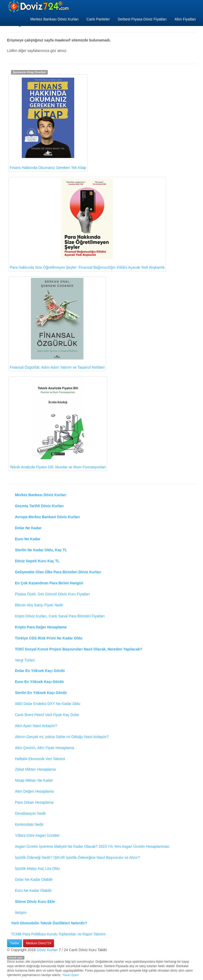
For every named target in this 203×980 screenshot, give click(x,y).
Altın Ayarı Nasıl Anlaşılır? (36, 726)
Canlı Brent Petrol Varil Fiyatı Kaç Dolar (47, 715)
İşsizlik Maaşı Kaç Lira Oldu (38, 868)
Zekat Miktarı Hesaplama (35, 769)
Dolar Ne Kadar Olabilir (34, 880)
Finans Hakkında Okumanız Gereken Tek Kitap (48, 123)
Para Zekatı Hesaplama (34, 802)
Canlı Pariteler (98, 19)
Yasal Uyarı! (71, 975)
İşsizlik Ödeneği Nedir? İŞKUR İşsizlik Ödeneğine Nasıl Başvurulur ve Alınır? (77, 857)
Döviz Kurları (47, 950)
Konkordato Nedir (29, 824)
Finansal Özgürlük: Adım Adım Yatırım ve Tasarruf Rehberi (57, 324)
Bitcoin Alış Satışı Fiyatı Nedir (39, 605)
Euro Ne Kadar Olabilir (33, 891)
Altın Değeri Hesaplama (34, 791)
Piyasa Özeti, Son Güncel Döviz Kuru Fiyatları (52, 594)
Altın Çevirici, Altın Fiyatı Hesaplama (45, 748)
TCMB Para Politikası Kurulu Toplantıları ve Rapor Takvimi (58, 934)
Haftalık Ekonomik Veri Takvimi (40, 759)
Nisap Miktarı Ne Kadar (34, 780)
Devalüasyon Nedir (30, 813)
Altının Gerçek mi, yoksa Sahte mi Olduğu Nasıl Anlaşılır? (62, 737)
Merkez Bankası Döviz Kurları (54, 19)
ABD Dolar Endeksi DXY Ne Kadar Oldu (48, 704)
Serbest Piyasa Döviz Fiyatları (142, 19)
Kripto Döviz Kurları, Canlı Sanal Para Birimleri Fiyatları (60, 616)
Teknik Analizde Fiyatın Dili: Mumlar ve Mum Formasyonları (58, 424)
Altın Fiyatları (185, 19)
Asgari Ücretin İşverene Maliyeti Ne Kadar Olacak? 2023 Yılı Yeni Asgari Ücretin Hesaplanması (92, 846)
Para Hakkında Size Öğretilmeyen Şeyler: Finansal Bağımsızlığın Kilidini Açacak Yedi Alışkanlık (87, 224)
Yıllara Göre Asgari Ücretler (37, 835)
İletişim (21, 913)
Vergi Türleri (25, 660)
